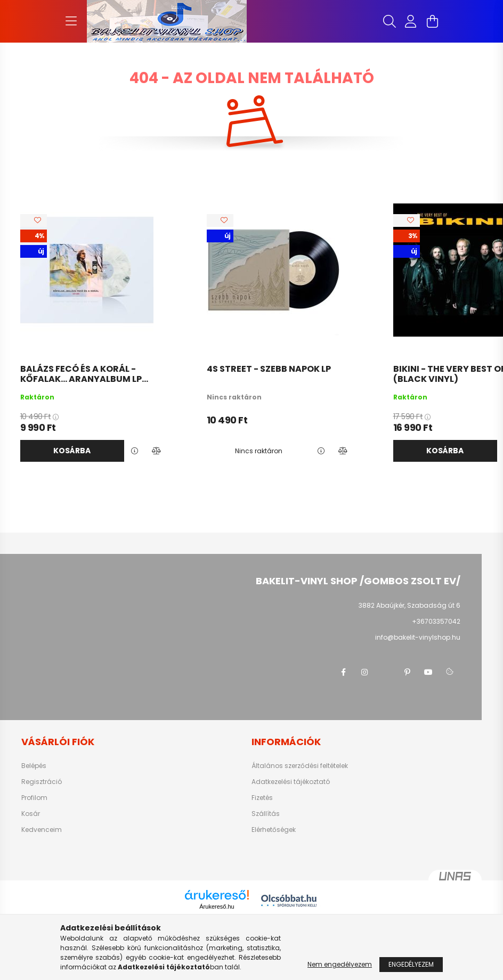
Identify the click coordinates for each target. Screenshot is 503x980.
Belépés (34, 766)
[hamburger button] (71, 21)
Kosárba (72, 451)
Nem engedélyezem (340, 964)
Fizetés (262, 798)
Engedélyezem (411, 964)
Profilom (34, 798)
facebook (343, 672)
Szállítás (266, 814)
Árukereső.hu (217, 907)
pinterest (407, 672)
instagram (364, 672)
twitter (386, 672)
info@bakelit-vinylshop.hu (418, 637)
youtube (428, 672)
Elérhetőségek (274, 830)
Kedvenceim (42, 830)
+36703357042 (436, 621)
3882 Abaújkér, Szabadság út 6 (409, 605)
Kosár (31, 814)
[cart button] (432, 21)
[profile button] (411, 21)
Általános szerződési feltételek (300, 766)
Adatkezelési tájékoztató (291, 782)
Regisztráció (42, 782)
